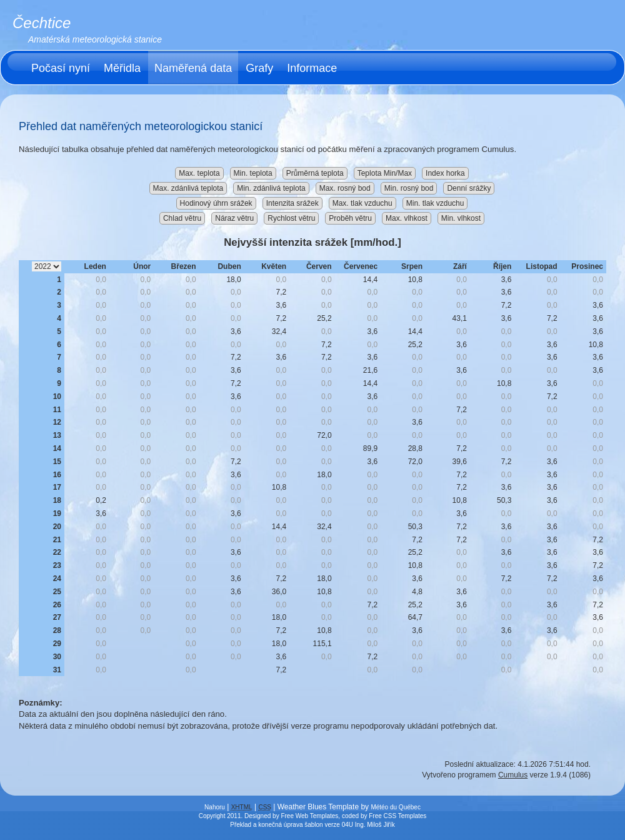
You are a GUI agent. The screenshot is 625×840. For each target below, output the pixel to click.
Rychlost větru (291, 218)
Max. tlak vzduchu (362, 203)
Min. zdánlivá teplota (271, 188)
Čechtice (42, 23)
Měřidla (122, 68)
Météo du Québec (396, 807)
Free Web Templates (309, 816)
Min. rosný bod (409, 188)
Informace (312, 68)
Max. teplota (199, 173)
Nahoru (215, 807)
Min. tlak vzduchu (435, 203)
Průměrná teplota (315, 173)
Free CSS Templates (397, 816)
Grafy (259, 68)
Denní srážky (469, 188)
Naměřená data (193, 68)
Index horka (445, 173)
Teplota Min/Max (385, 173)
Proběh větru (350, 218)
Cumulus (513, 775)
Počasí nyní (61, 68)
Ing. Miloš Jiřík (375, 825)
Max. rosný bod (345, 188)
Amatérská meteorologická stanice (95, 39)
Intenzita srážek (292, 203)
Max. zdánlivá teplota (188, 188)
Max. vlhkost (407, 218)
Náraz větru (234, 218)
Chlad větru (182, 218)
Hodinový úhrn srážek (216, 203)
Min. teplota (253, 173)
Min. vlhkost (461, 218)
